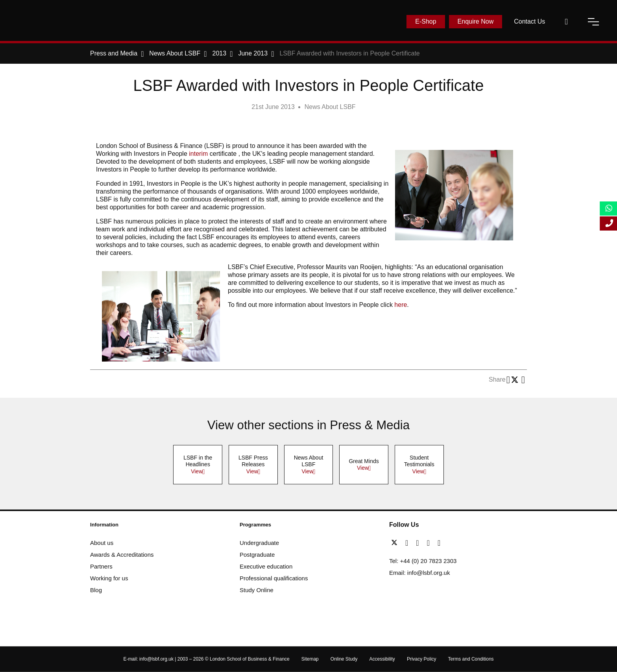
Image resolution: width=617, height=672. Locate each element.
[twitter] (396, 543)
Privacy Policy (422, 659)
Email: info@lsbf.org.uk (419, 573)
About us (102, 543)
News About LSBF (330, 107)
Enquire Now (476, 21)
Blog (96, 590)
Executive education (266, 566)
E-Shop (426, 21)
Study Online (257, 590)
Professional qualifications (274, 578)
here (401, 305)
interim (198, 154)
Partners (101, 566)
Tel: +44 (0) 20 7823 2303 (423, 561)
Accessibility (382, 659)
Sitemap (310, 659)
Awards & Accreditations (122, 555)
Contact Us (529, 21)
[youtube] (430, 543)
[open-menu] (593, 22)
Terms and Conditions (471, 659)
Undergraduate (259, 543)
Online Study (344, 659)
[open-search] (566, 22)
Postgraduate (257, 555)
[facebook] (409, 543)
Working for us (109, 578)
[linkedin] (419, 543)
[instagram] (439, 543)
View (197, 471)
